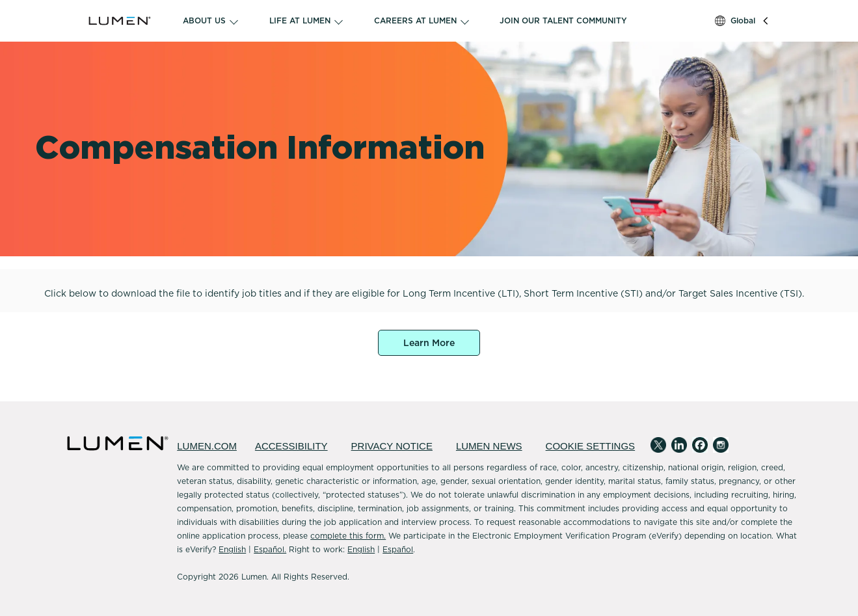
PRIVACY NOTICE (392, 446)
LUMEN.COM (207, 446)
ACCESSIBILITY (291, 446)
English (232, 549)
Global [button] (743, 21)
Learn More (429, 343)
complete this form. (348, 536)
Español (398, 549)
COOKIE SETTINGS (591, 446)
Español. (270, 549)
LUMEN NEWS (489, 446)
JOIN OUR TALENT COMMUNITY (563, 20)
